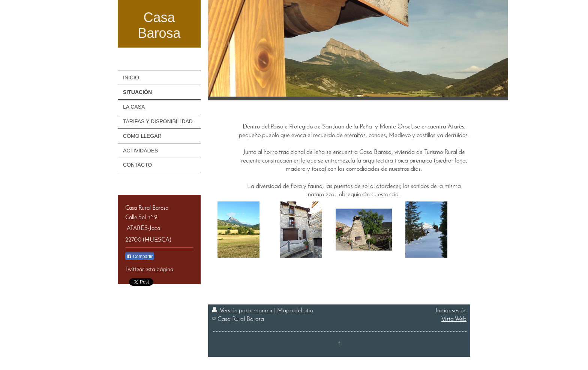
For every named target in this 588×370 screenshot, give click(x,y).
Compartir (140, 257)
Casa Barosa (159, 25)
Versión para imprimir (243, 311)
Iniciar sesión (451, 311)
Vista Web (454, 319)
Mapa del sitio (295, 311)
